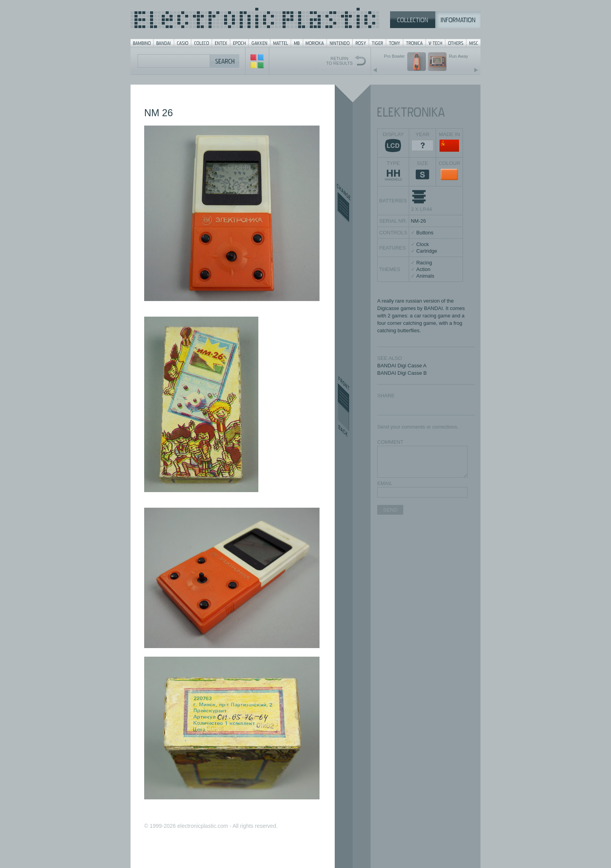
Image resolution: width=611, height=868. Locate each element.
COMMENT (390, 442)
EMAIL (385, 483)
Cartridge (426, 251)
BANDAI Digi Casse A (402, 366)
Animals (425, 276)
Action (423, 269)
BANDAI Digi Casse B (402, 373)
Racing (424, 263)
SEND (390, 510)
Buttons (425, 233)
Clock (423, 244)
